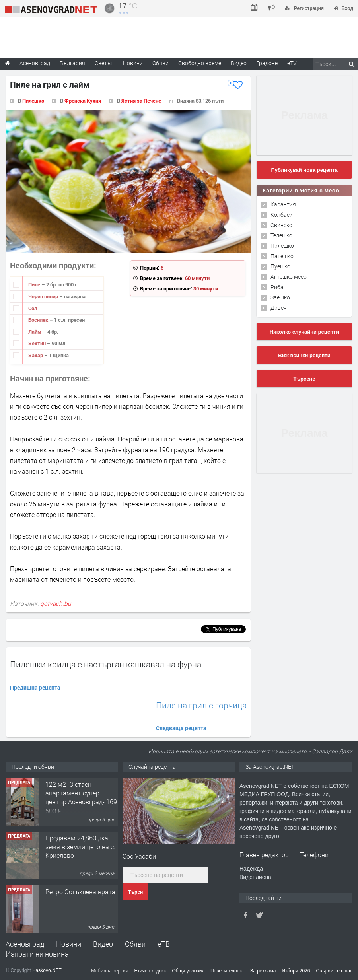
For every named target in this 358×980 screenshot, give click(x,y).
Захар (36, 355)
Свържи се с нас (334, 971)
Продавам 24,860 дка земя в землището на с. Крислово (80, 847)
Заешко (280, 297)
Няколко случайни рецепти (304, 332)
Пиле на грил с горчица (201, 705)
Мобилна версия (110, 970)
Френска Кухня (83, 101)
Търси (135, 892)
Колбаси (282, 215)
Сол (33, 308)
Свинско (281, 225)
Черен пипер (44, 296)
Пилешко (33, 101)
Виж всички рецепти (304, 355)
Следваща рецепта (181, 728)
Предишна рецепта (35, 687)
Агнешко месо (289, 277)
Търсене (304, 379)
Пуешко (280, 266)
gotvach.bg (56, 603)
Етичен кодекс (150, 971)
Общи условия (188, 971)
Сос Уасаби (139, 856)
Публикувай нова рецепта (304, 170)
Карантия (283, 204)
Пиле (35, 284)
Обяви (135, 944)
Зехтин (38, 343)
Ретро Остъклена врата (80, 892)
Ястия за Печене (141, 101)
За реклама (263, 971)
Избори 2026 (296, 971)
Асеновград (25, 944)
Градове (267, 63)
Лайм (35, 332)
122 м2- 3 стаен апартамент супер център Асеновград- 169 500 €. (81, 797)
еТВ (164, 944)
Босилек (39, 320)
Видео (103, 944)
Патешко (282, 256)
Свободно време (200, 63)
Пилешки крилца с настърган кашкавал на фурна (106, 664)
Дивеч (278, 308)
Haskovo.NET (47, 970)
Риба (277, 287)
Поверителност (227, 971)
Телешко (281, 235)
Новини (133, 63)
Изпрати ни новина (37, 954)
